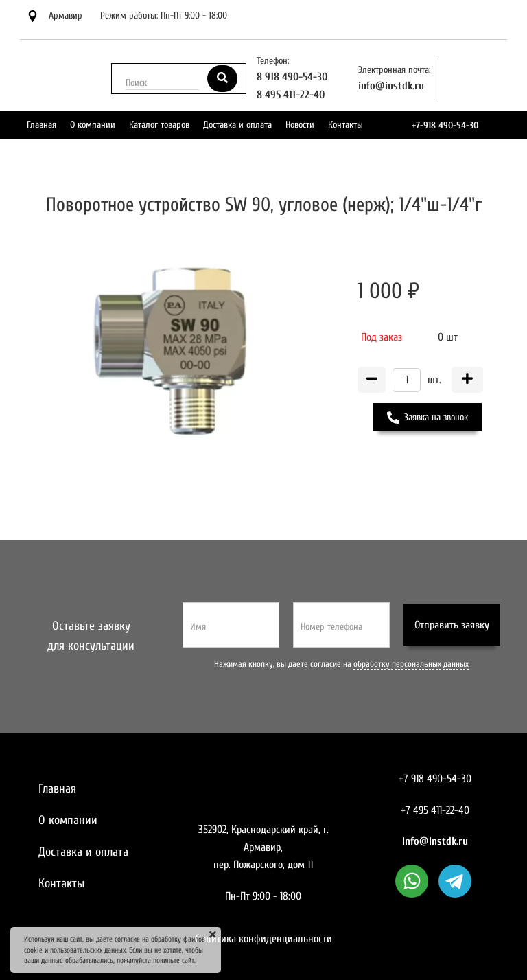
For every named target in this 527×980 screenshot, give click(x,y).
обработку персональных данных (411, 664)
